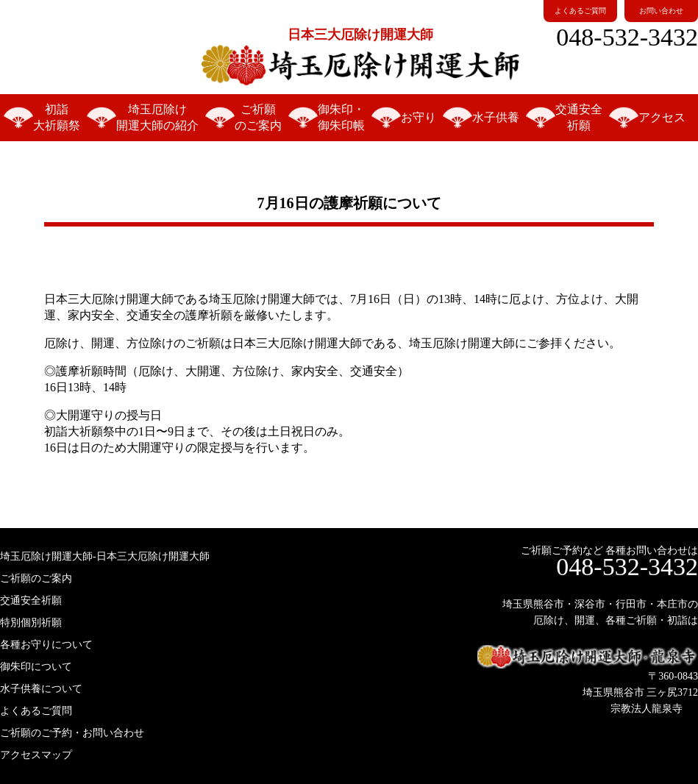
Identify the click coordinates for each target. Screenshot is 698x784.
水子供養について (41, 689)
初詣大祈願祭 (57, 117)
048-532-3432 (627, 37)
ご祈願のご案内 (258, 117)
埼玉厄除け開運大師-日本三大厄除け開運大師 (105, 556)
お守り (419, 117)
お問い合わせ (661, 11)
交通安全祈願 (579, 117)
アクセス (662, 117)
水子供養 (496, 117)
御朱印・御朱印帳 (341, 117)
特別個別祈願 (31, 623)
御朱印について (36, 667)
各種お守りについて (46, 645)
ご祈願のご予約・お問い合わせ (72, 733)
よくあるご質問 (580, 11)
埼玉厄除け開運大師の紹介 (157, 117)
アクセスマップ (36, 755)
